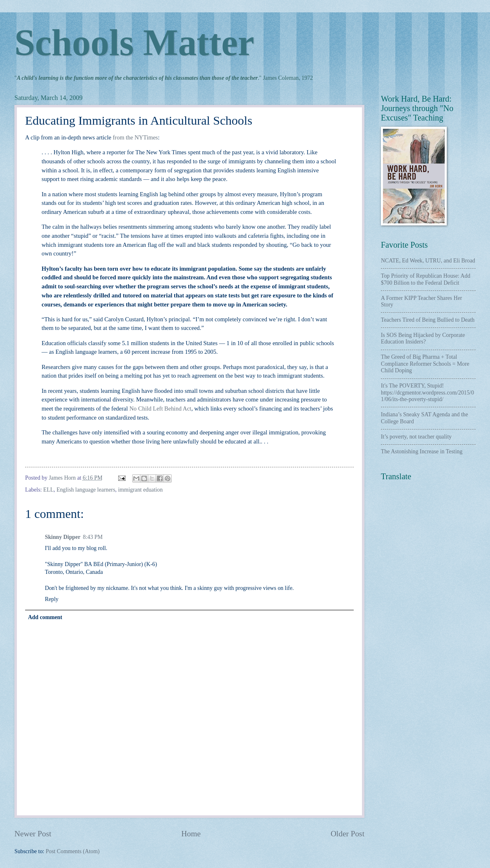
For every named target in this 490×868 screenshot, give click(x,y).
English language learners (86, 490)
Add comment (45, 617)
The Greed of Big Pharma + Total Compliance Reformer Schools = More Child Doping (425, 364)
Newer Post (33, 834)
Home (191, 834)
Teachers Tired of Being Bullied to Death (428, 320)
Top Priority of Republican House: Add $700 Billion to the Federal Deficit (426, 279)
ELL (48, 490)
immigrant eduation (140, 490)
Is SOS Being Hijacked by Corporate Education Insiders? (423, 339)
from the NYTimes (135, 137)
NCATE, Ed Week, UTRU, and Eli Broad (428, 261)
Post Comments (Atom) (73, 851)
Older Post (348, 834)
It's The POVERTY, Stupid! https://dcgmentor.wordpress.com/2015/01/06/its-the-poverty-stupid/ (427, 392)
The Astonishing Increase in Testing (422, 451)
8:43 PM (93, 537)
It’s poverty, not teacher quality (416, 437)
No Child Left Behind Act (160, 408)
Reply (52, 599)
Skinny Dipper (63, 537)
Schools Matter (134, 43)
